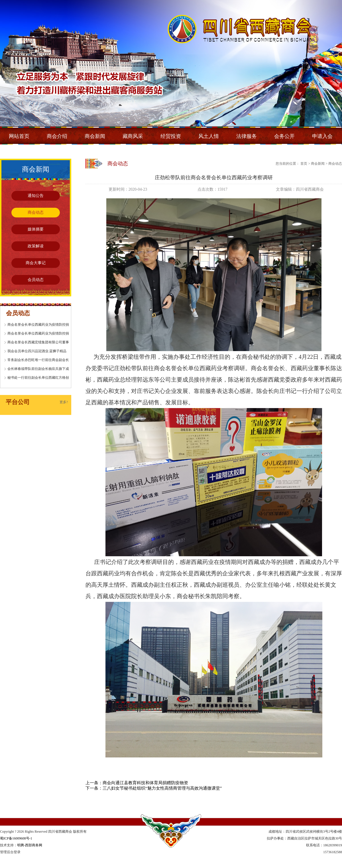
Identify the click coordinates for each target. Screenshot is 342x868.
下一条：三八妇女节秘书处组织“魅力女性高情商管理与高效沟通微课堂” (154, 788)
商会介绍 (57, 136)
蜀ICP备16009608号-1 (16, 838)
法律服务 (247, 136)
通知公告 (36, 196)
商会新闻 (95, 136)
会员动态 (36, 280)
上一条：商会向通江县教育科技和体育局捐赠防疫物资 (137, 783)
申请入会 (322, 136)
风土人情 (209, 136)
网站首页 (19, 136)
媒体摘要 (36, 229)
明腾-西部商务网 (30, 845)
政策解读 (36, 246)
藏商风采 (133, 136)
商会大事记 (36, 263)
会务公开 (284, 136)
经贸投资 (171, 136)
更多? (64, 402)
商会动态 (36, 212)
